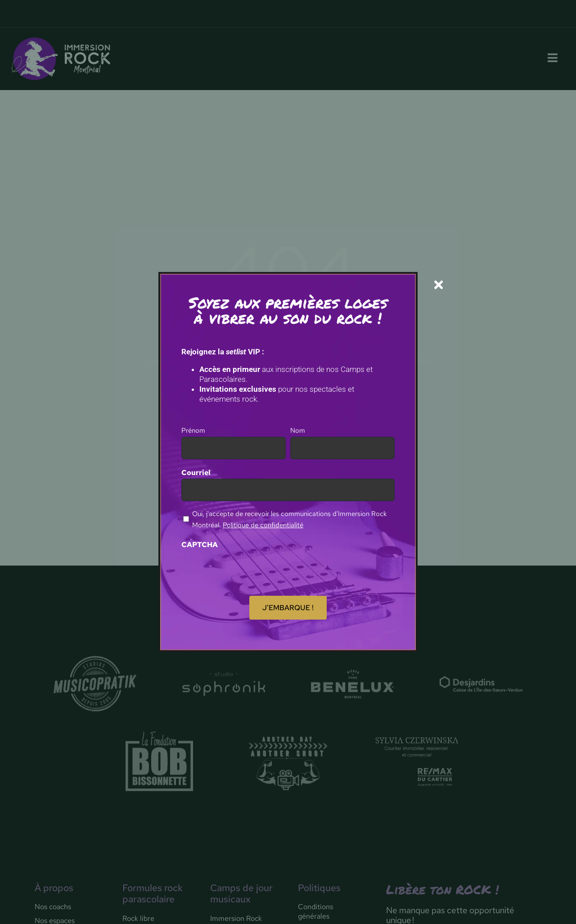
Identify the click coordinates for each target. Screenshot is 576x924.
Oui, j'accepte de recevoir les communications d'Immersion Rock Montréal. (289, 520)
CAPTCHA (200, 545)
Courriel (196, 473)
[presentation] (250, 568)
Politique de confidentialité (263, 525)
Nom (298, 430)
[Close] (439, 285)
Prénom (193, 430)
